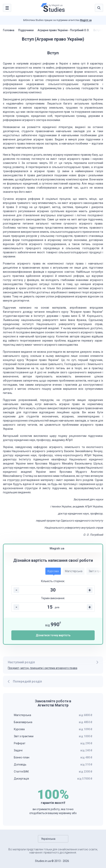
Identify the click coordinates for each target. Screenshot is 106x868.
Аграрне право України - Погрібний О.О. (64, 30)
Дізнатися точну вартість (53, 635)
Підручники (26, 30)
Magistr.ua (86, 20)
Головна (9, 30)
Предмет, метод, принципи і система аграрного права (43, 668)
